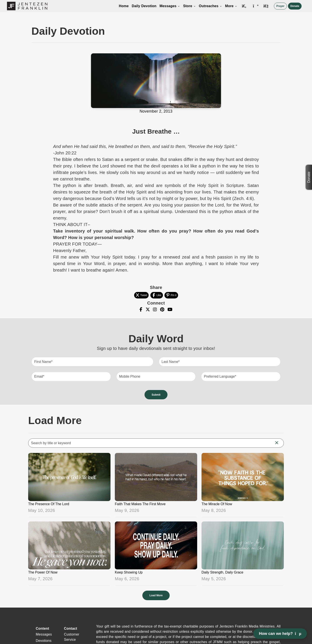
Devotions (44, 641)
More (231, 6)
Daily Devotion (144, 6)
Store (189, 6)
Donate (295, 6)
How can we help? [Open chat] (280, 634)
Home (124, 6)
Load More (156, 595)
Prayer (280, 6)
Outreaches (210, 6)
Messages (170, 6)
